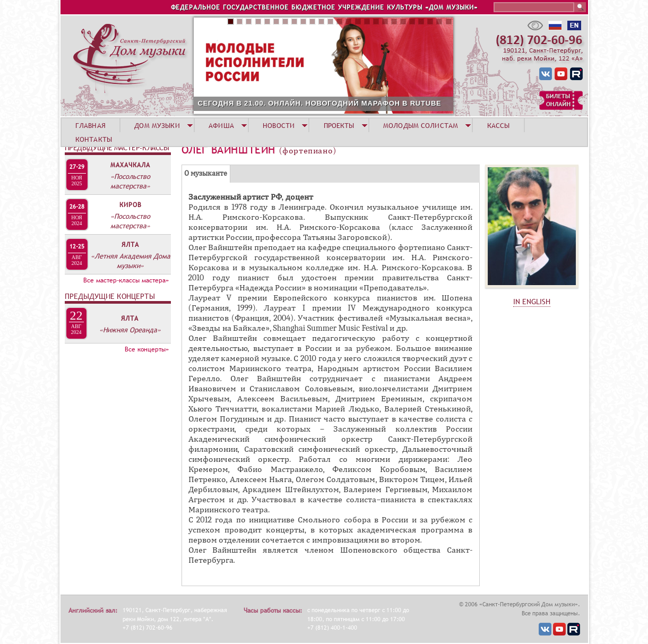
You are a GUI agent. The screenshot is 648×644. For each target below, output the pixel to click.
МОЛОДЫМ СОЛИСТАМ (421, 125)
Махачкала (130, 165)
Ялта (130, 245)
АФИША (221, 125)
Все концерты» (147, 349)
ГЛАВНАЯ (90, 125)
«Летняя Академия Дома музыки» (131, 261)
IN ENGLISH (532, 302)
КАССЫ (499, 125)
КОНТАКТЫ (94, 139)
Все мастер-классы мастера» (126, 280)
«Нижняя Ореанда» (130, 330)
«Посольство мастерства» (130, 181)
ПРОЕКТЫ (339, 125)
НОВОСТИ (279, 125)
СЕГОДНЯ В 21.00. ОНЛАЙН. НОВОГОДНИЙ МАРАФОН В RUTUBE (320, 103)
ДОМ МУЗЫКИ (157, 125)
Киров (131, 205)
